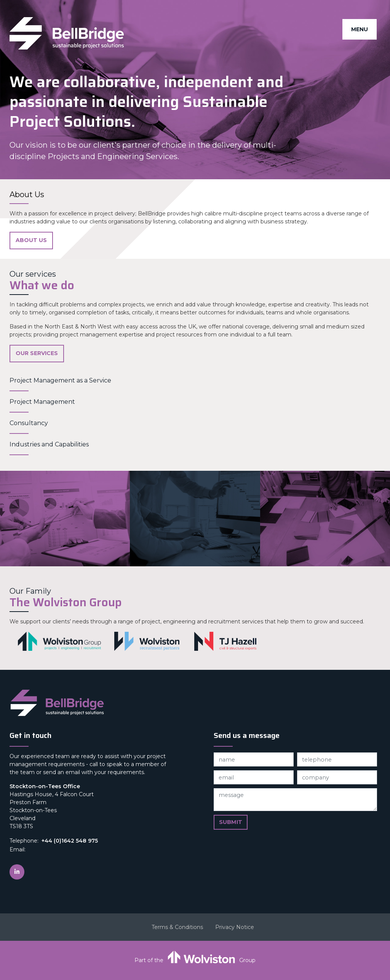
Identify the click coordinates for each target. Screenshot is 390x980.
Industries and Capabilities (49, 444)
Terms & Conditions (177, 927)
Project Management (42, 402)
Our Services (37, 353)
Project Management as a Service (60, 380)
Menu (360, 29)
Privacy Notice (235, 927)
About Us (31, 240)
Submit (231, 822)
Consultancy (29, 423)
